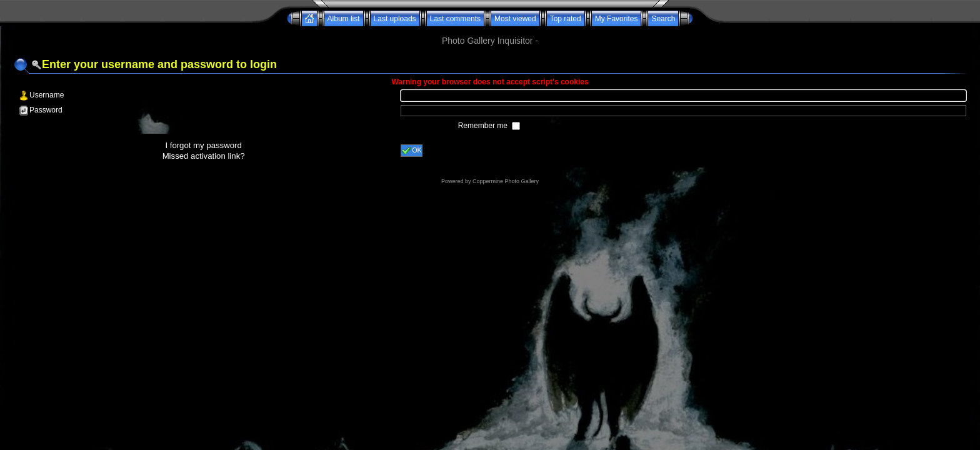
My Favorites (617, 19)
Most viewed (515, 19)
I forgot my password (203, 145)
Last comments (455, 19)
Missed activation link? (204, 156)
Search (663, 19)
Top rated (566, 19)
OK (412, 151)
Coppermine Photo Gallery (506, 181)
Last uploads (395, 19)
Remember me (484, 126)
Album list (344, 19)
